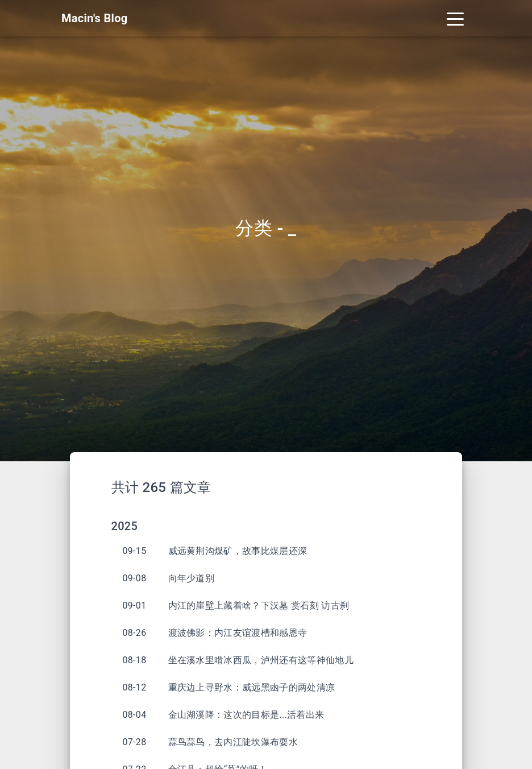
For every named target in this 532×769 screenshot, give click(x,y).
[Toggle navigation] (455, 18)
